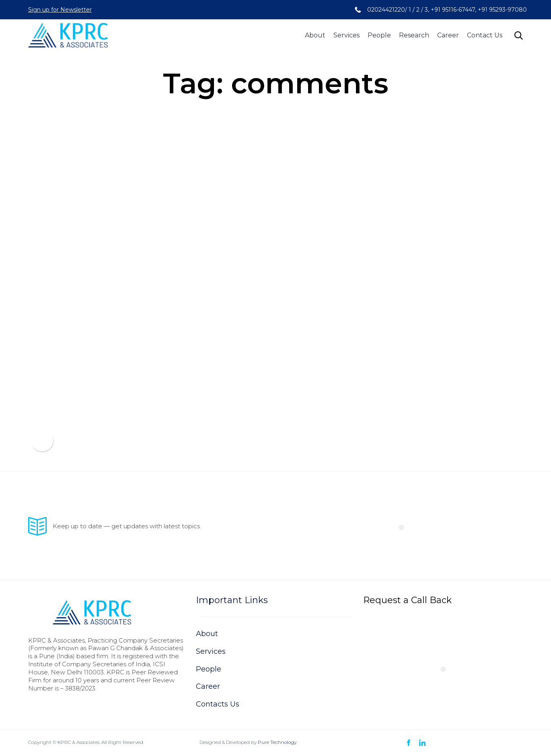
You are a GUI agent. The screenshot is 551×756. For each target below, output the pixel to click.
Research (414, 35)
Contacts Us (218, 704)
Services (346, 35)
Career (448, 35)
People (379, 35)
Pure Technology (277, 742)
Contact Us (485, 35)
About (315, 35)
